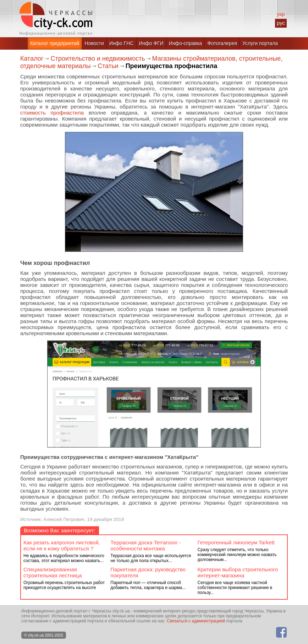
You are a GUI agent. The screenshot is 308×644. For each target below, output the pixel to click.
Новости (94, 43)
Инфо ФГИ (151, 43)
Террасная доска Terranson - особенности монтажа (145, 545)
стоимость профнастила (52, 113)
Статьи (108, 66)
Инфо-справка (186, 43)
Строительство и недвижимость (98, 59)
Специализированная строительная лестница (53, 572)
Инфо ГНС (122, 43)
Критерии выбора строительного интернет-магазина (238, 572)
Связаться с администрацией (196, 621)
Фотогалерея (222, 43)
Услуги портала (260, 43)
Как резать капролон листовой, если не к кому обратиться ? (62, 545)
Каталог (32, 59)
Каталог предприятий (55, 43)
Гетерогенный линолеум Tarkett (236, 542)
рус (281, 23)
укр (281, 14)
